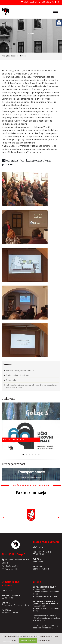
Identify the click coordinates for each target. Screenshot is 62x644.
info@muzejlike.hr (31, 2)
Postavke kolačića (44, 640)
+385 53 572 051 (48, 2)
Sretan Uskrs (11, 380)
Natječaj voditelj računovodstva (20, 370)
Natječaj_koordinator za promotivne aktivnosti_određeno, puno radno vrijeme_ (31, 386)
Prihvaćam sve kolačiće (28, 640)
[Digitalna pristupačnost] (59, 23)
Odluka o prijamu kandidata (17, 375)
